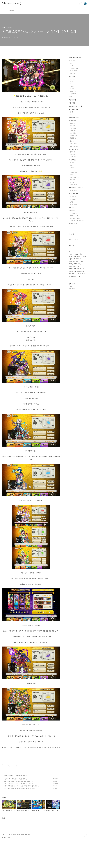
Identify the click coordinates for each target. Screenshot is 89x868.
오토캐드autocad (74, 177)
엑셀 (79, 276)
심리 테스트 (73, 123)
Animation (73, 79)
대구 (76, 274)
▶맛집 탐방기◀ (74, 109)
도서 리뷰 (72, 207)
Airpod (72, 167)
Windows (72, 170)
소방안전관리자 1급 (75, 218)
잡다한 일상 (72, 61)
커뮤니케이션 (73, 100)
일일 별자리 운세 (74, 146)
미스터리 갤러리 (73, 224)
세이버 (74, 271)
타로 (70, 254)
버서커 (83, 271)
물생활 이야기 (73, 71)
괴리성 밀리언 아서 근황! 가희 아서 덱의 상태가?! (18, 808)
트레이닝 (71, 97)
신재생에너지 (73, 199)
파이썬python (73, 175)
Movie (71, 81)
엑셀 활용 (72, 180)
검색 (81, 4)
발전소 (71, 276)
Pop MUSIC (73, 94)
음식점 (71, 112)
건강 (75, 256)
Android (72, 165)
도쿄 (79, 264)
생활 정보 (73, 128)
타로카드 (71, 141)
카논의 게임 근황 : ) (10, 802)
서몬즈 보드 (72, 259)
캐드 (70, 271)
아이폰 (71, 256)
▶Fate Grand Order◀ (76, 188)
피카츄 (71, 264)
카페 (71, 114)
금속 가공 (72, 152)
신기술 (71, 202)
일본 (80, 274)
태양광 (79, 271)
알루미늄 (84, 256)
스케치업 (72, 182)
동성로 (79, 256)
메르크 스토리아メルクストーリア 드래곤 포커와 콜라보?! (20, 812)
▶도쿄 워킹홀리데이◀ (75, 106)
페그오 (75, 264)
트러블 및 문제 (74, 204)
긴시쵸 (80, 254)
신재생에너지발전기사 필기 (77, 221)
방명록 (12, 10)
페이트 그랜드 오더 (74, 266)
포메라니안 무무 (74, 68)
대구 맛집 (75, 254)
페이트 (78, 261)
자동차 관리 (73, 131)
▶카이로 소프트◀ (75, 196)
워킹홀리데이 (72, 269)
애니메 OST (73, 91)
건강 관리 (72, 126)
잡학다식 (72, 121)
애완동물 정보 (73, 138)
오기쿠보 (78, 259)
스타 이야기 (73, 73)
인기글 (76, 239)
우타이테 (72, 89)
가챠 (78, 269)
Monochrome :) (12, 4)
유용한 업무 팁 (74, 185)
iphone (72, 163)
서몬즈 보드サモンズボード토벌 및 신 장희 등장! (18, 810)
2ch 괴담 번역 (73, 135)
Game (71, 84)
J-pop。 (72, 86)
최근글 (71, 239)
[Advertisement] (31, 772)
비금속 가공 (73, 157)
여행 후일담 (72, 103)
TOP (85, 862)
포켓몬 (75, 276)
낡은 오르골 (72, 76)
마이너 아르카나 (74, 144)
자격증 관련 (72, 211)
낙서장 (71, 66)
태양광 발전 (72, 261)
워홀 (82, 261)
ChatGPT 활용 (74, 172)
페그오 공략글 (73, 190)
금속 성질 (72, 154)
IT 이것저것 (72, 160)
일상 (71, 63)
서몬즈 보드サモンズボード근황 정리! (15, 805)
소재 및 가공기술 (74, 149)
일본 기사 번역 (74, 133)
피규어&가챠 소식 (74, 117)
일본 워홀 (71, 274)
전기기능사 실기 (74, 213)
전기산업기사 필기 (75, 216)
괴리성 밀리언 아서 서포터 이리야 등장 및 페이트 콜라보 (20, 815)
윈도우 (84, 274)
